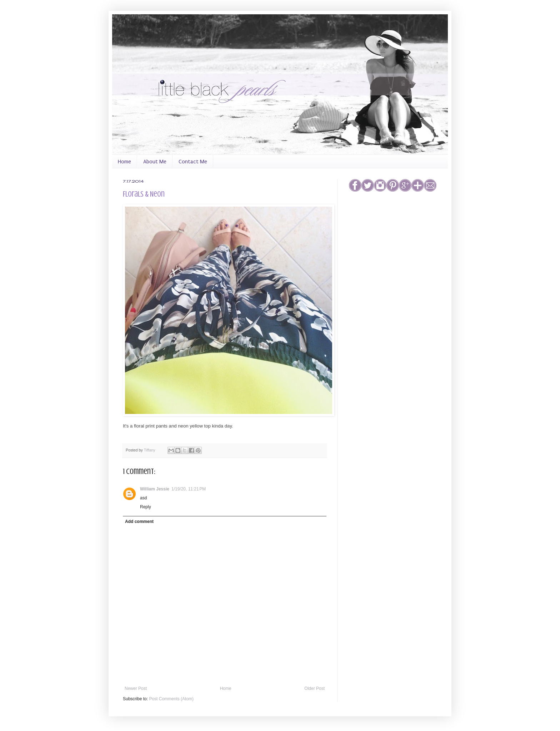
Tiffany (150, 450)
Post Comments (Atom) (171, 699)
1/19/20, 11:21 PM (189, 489)
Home (124, 162)
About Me (155, 162)
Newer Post (136, 688)
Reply (146, 507)
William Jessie (155, 489)
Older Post (314, 688)
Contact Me (193, 162)
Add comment (139, 522)
